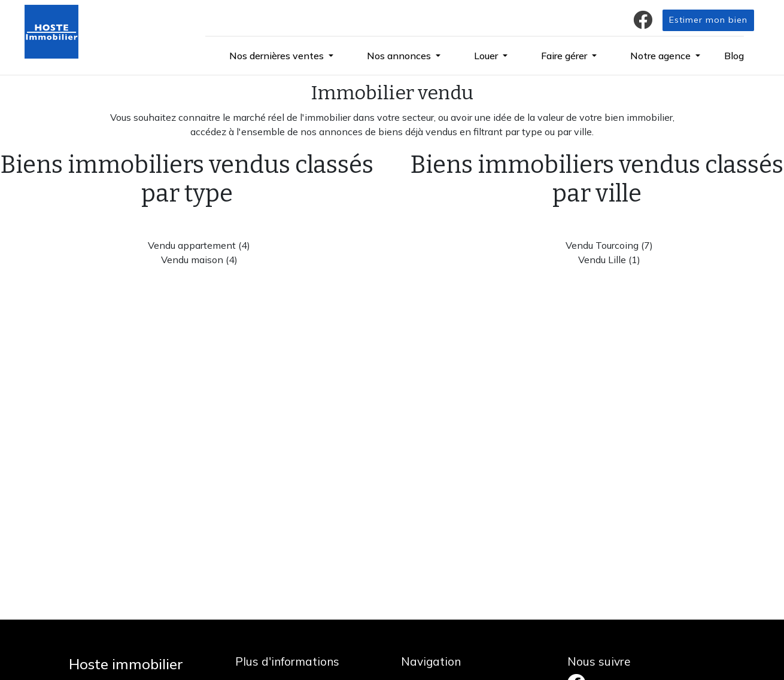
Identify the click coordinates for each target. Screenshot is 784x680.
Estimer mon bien (708, 20)
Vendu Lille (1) (609, 260)
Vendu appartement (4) (199, 245)
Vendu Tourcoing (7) (609, 245)
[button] (281, 56)
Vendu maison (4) (199, 260)
